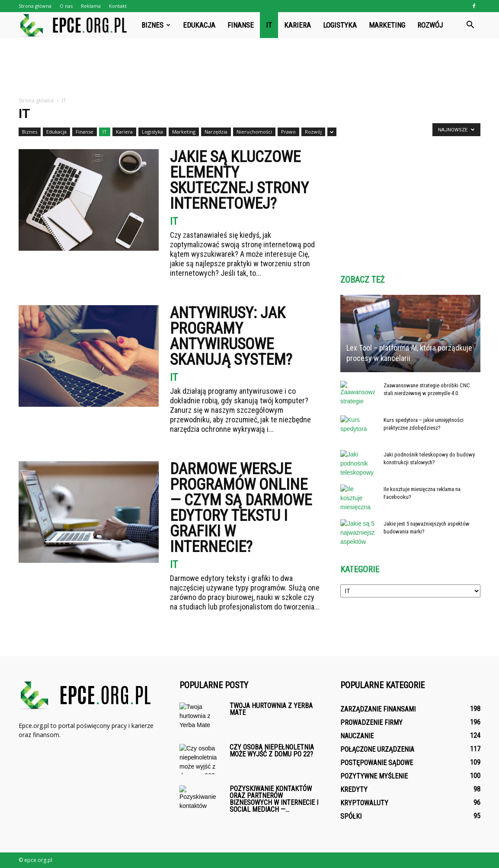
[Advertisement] (249, 68)
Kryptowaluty (364, 803)
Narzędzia (216, 132)
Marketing (387, 25)
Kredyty (354, 790)
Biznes (156, 25)
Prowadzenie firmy (371, 723)
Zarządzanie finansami (378, 709)
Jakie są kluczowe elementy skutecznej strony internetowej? (239, 180)
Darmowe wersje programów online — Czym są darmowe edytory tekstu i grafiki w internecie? (241, 508)
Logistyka (340, 25)
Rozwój (430, 25)
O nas (66, 6)
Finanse (241, 25)
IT (269, 25)
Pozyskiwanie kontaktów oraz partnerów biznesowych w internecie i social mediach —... (274, 799)
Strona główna (35, 6)
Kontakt (118, 6)
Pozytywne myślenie (374, 776)
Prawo (288, 132)
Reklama (91, 6)
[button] (470, 25)
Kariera (297, 25)
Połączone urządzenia (377, 749)
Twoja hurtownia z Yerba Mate (271, 709)
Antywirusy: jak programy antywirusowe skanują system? (231, 336)
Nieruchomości (254, 132)
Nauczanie (357, 736)
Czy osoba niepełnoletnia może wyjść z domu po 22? (272, 751)
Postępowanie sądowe (377, 763)
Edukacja (199, 25)
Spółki (351, 816)
